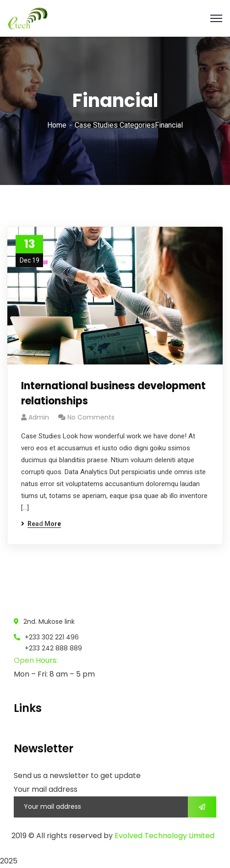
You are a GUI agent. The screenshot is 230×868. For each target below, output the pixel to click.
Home (57, 125)
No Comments (91, 417)
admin (39, 417)
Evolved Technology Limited (164, 836)
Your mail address (46, 789)
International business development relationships (113, 393)
